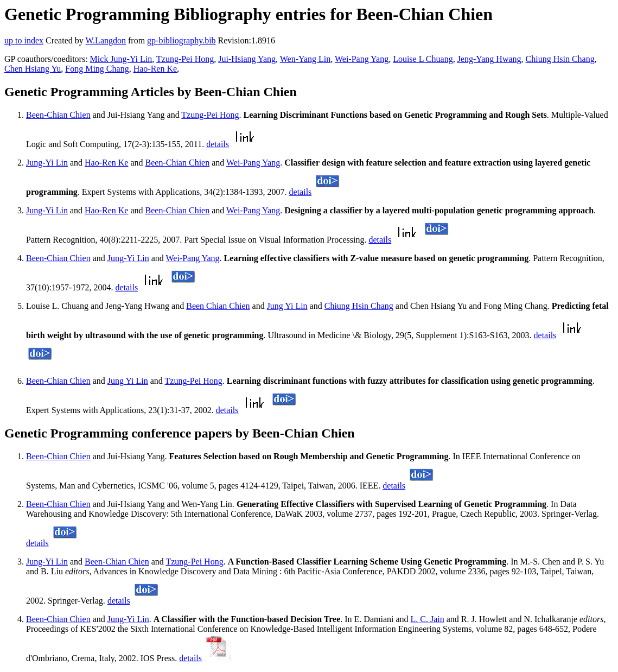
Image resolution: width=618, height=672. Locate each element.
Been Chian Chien (218, 306)
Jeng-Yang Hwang (489, 59)
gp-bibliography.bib (181, 40)
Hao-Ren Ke (155, 69)
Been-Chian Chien (58, 115)
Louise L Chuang (423, 59)
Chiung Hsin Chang (560, 59)
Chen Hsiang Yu (33, 69)
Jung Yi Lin (287, 306)
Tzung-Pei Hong (185, 59)
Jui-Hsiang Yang (247, 59)
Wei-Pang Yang (362, 59)
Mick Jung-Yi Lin (121, 59)
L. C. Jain (428, 619)
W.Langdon (106, 40)
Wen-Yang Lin (305, 59)
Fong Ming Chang (97, 69)
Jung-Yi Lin (47, 163)
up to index (24, 40)
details (218, 144)
